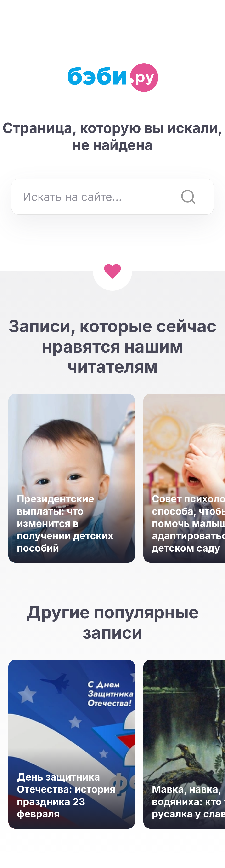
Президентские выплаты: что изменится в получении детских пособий (65, 523)
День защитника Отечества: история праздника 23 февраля (66, 795)
